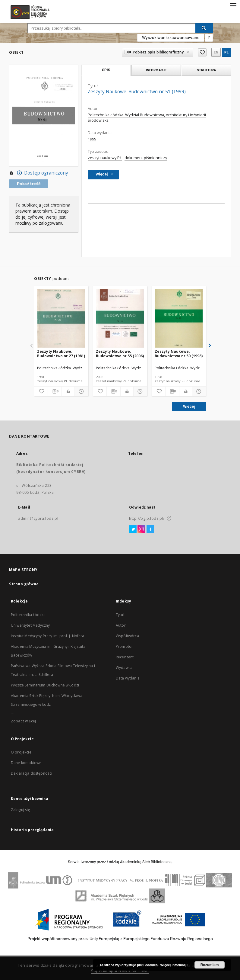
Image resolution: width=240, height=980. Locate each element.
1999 (92, 139)
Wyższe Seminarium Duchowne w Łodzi (45, 685)
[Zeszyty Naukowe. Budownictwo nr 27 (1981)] (61, 319)
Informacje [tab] (156, 70)
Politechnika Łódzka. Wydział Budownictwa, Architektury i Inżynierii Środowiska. (147, 118)
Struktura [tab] (206, 70)
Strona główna (24, 584)
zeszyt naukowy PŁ (105, 158)
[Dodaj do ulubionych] (41, 391)
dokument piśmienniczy (146, 158)
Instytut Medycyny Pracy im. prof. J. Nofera (47, 636)
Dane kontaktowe (26, 763)
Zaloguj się (21, 810)
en (216, 52)
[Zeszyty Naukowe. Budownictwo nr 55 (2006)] (120, 319)
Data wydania (128, 678)
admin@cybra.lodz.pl (38, 518)
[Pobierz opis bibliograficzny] (55, 391)
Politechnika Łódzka (28, 615)
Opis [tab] (106, 70)
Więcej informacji (174, 965)
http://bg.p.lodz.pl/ (147, 518)
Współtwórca (127, 636)
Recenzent (125, 657)
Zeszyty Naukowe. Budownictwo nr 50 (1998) (179, 353)
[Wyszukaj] (204, 28)
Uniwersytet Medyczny (30, 625)
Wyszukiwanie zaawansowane (171, 37)
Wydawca (124, 668)
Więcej (189, 406)
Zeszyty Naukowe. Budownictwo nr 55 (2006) (120, 353)
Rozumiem (210, 965)
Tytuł (120, 615)
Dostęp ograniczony (39, 173)
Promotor (124, 646)
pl (226, 52)
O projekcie (21, 752)
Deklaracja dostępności (32, 773)
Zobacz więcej (23, 721)
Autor (121, 625)
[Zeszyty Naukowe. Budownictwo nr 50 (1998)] (179, 319)
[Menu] (233, 5)
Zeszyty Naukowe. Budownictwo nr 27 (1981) (61, 353)
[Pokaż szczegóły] (81, 391)
